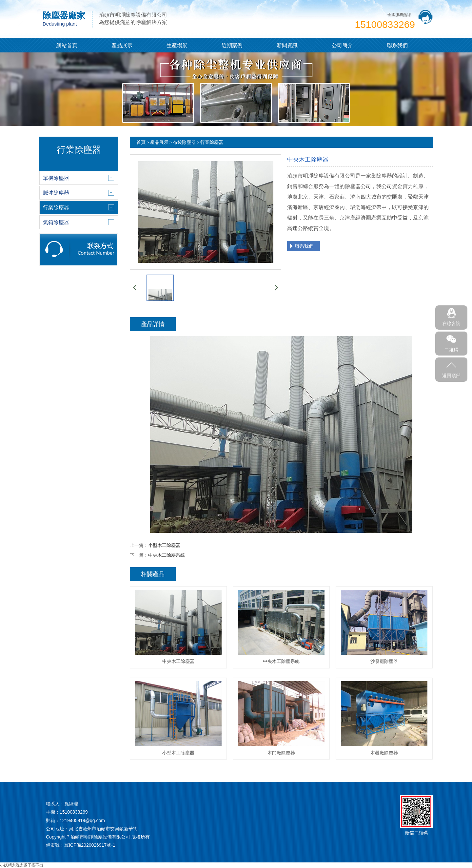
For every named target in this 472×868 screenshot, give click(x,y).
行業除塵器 (212, 142)
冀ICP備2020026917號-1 (90, 845)
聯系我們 (397, 45)
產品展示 (122, 45)
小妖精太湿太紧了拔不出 (22, 865)
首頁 (141, 142)
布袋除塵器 (184, 142)
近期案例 (232, 45)
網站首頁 (67, 45)
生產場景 (177, 45)
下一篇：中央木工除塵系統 (157, 555)
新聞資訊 (287, 45)
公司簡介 (342, 45)
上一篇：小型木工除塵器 (155, 545)
